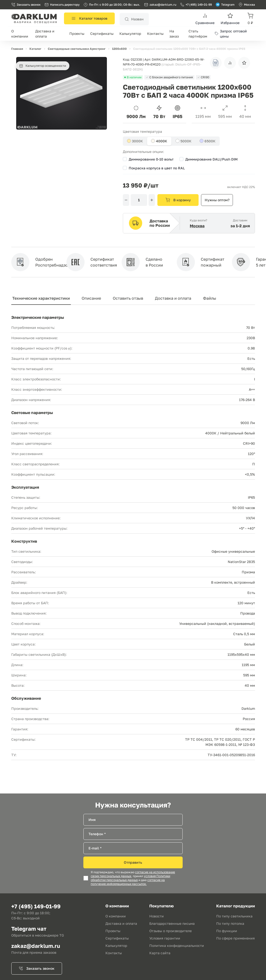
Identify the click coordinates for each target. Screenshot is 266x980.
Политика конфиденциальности (177, 946)
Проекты (77, 34)
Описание (91, 298)
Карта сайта (160, 953)
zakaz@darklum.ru (163, 5)
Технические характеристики (41, 298)
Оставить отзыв (128, 298)
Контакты (155, 34)
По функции (227, 931)
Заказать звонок (26, 5)
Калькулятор (130, 34)
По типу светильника (234, 916)
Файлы (210, 298)
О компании (116, 916)
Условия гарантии (165, 938)
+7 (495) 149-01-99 (196, 5)
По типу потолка (230, 923)
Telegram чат (29, 929)
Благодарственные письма (172, 923)
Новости (157, 916)
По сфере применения (235, 938)
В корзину (178, 200)
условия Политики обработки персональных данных (130, 878)
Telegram (225, 5)
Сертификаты (102, 34)
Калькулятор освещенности (43, 66)
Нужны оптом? (217, 200)
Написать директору (62, 5)
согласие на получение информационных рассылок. (128, 882)
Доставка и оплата (173, 298)
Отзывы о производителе (171, 931)
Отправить (133, 862)
